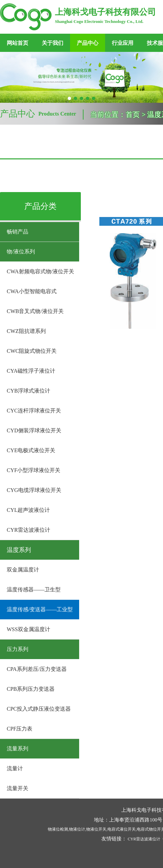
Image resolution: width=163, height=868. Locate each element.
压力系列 (18, 649)
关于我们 (53, 43)
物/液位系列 (21, 252)
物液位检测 (58, 829)
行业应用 (123, 43)
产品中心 (88, 43)
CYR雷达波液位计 (144, 839)
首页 (133, 115)
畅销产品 (18, 232)
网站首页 (18, 43)
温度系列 (19, 550)
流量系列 (18, 749)
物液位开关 (96, 829)
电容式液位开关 (122, 829)
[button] (69, 98)
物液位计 (77, 829)
